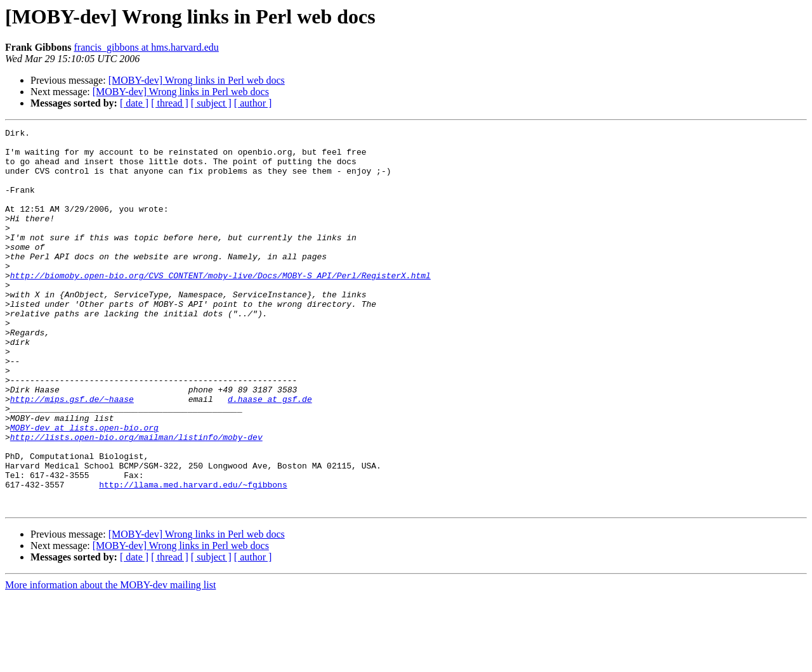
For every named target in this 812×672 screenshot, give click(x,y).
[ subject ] (211, 103)
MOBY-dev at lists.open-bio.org (84, 488)
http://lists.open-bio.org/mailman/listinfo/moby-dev (136, 500)
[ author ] (253, 103)
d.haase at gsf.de (270, 454)
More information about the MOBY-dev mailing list (110, 661)
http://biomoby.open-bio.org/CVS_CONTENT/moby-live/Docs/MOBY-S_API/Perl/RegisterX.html (220, 306)
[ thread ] (170, 103)
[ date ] (134, 103)
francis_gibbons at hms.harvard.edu (146, 47)
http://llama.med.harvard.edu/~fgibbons (193, 557)
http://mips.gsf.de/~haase (72, 454)
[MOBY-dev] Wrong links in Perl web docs (197, 80)
